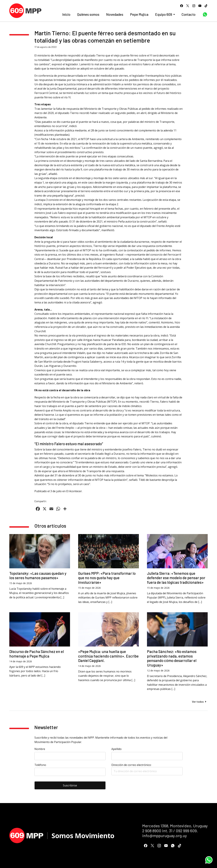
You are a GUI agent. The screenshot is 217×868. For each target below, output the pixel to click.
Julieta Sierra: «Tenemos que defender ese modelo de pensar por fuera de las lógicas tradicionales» (176, 578)
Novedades (115, 14)
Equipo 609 (164, 14)
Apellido (116, 749)
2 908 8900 (152, 831)
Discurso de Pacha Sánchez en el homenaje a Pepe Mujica (37, 654)
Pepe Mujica (139, 14)
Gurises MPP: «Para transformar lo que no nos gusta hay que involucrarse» (107, 578)
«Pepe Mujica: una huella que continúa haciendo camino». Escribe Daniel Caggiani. (108, 656)
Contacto (189, 14)
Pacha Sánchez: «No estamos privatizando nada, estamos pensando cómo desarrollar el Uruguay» (172, 658)
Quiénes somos (88, 14)
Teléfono (40, 765)
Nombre (40, 749)
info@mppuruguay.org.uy (165, 836)
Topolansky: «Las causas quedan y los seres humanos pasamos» (38, 576)
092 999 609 (186, 831)
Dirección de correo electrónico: (147, 769)
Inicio (66, 14)
